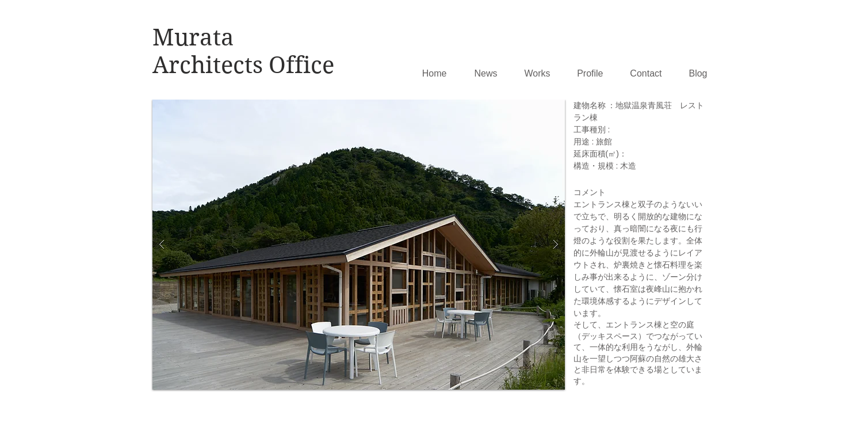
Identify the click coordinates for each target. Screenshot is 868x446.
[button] (359, 245)
